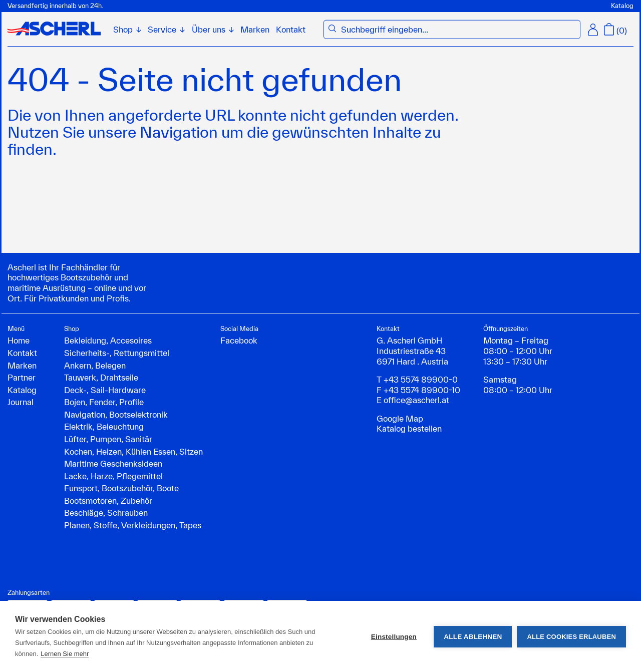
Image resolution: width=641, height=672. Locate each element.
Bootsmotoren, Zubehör (108, 500)
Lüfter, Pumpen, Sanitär (108, 439)
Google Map (400, 418)
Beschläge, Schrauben (106, 513)
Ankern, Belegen (95, 365)
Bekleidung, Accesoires (108, 340)
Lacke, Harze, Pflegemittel (113, 476)
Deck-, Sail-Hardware (105, 390)
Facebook (239, 340)
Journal (21, 402)
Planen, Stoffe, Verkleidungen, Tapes (133, 525)
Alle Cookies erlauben (571, 637)
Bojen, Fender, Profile (104, 402)
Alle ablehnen (473, 637)
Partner (22, 377)
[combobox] (458, 30)
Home (19, 340)
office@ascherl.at (416, 400)
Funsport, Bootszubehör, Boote (121, 488)
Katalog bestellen (409, 428)
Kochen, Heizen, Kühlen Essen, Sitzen (133, 451)
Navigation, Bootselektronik (116, 414)
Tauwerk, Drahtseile (101, 377)
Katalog (622, 6)
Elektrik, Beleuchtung (104, 426)
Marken (255, 29)
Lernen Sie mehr (65, 654)
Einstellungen (394, 637)
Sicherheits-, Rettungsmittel (117, 353)
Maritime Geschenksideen (113, 463)
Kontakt (291, 29)
